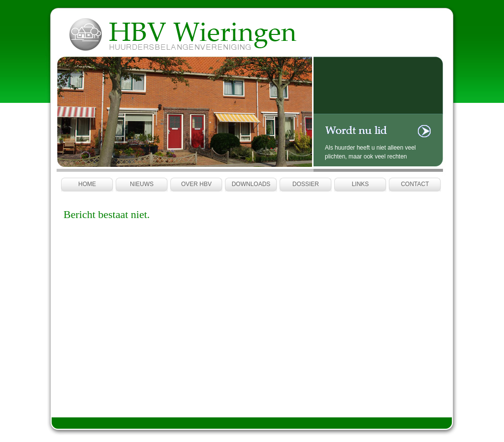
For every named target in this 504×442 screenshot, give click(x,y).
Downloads (251, 184)
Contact (415, 184)
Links (361, 184)
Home (87, 184)
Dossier (306, 184)
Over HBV (196, 184)
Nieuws (142, 184)
